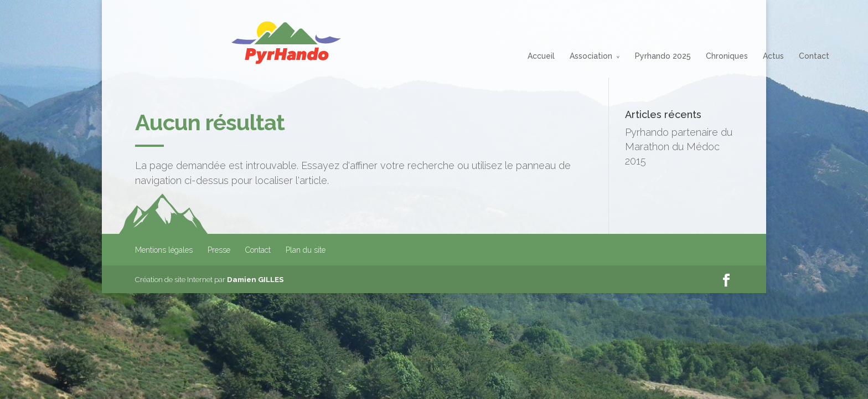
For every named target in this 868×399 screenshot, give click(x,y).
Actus (677, 56)
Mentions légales (164, 250)
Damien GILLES (255, 279)
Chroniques (631, 56)
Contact (718, 56)
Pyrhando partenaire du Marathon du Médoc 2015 (679, 147)
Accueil (445, 56)
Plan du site (306, 250)
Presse (219, 250)
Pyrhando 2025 (567, 56)
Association (495, 56)
